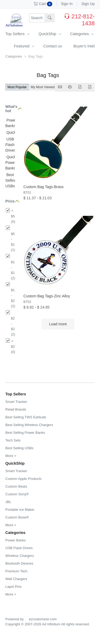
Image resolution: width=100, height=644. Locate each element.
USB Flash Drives (11, 145)
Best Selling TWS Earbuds (26, 417)
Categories (82, 34)
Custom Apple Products (23, 479)
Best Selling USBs (11, 180)
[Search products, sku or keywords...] (37, 18)
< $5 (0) (13, 216)
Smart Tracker (16, 402)
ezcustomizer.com (43, 619)
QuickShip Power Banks (14, 163)
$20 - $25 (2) (13, 326)
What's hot (10, 109)
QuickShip (50, 34)
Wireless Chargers (20, 556)
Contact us (53, 46)
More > (11, 456)
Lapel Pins (13, 587)
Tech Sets (13, 440)
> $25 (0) (13, 346)
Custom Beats (16, 486)
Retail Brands (16, 409)
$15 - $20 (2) (13, 298)
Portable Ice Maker (20, 510)
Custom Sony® (17, 494)
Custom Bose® (17, 517)
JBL (8, 502)
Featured (24, 46)
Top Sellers (18, 34)
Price (10, 201)
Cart (43, 4)
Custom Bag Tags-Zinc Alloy (47, 296)
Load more (58, 324)
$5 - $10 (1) (13, 242)
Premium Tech (16, 571)
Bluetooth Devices (19, 563)
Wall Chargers (16, 579)
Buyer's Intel (84, 46)
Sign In (67, 4)
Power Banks (16, 540)
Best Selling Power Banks (25, 433)
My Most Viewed (43, 87)
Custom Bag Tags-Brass (44, 187)
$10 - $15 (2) (13, 270)
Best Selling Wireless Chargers (29, 425)
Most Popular (17, 87)
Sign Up (88, 4)
